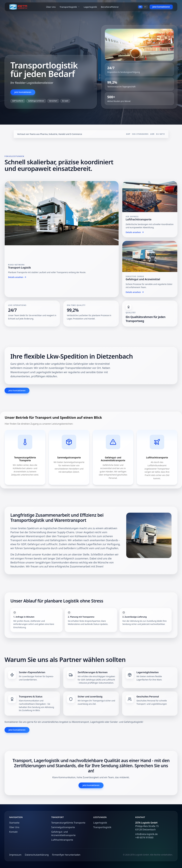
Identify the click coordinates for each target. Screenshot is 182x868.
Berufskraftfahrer (110, 7)
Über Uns (51, 7)
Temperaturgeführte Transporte (68, 823)
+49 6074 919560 (144, 837)
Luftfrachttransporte (62, 840)
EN (145, 7)
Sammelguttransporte (63, 827)
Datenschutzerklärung (37, 855)
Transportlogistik (70, 7)
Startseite (14, 823)
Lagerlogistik (90, 7)
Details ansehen (17, 277)
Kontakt (13, 832)
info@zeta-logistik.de (147, 834)
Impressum (15, 855)
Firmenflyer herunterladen (66, 855)
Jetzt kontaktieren (161, 7)
